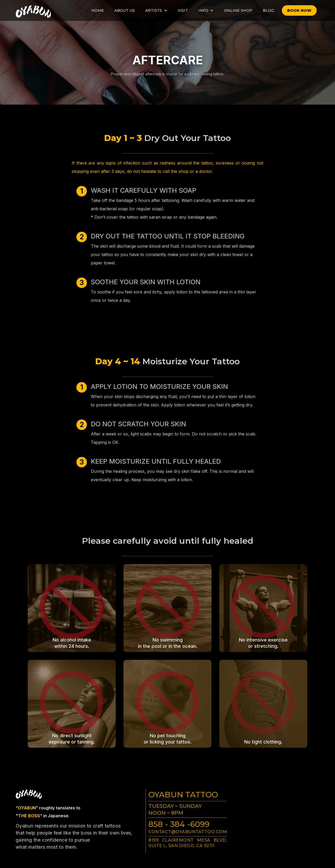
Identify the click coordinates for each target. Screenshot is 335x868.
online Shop (238, 10)
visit (183, 10)
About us (125, 10)
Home (98, 10)
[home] (30, 10)
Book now (299, 10)
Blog (268, 10)
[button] (156, 10)
